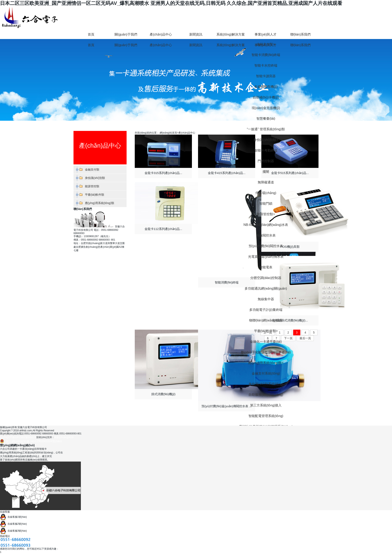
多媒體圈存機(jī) (266, 87)
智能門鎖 (266, 204)
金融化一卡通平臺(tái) (266, 342)
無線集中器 (266, 299)
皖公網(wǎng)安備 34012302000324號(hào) (34, 441)
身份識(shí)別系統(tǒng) (266, 384)
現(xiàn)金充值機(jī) (266, 108)
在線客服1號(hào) (13, 517)
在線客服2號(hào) (13, 524)
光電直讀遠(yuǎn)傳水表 (266, 257)
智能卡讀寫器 (266, 76)
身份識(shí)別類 (266, 140)
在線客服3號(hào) (13, 531)
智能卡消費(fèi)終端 (266, 55)
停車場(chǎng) (266, 193)
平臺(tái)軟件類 (266, 331)
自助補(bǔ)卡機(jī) (266, 97)
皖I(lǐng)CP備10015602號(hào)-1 (18, 437)
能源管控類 (266, 214)
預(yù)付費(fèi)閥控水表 (266, 246)
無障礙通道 (266, 182)
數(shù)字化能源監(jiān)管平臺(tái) (266, 352)
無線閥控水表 (266, 235)
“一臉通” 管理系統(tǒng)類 (266, 129)
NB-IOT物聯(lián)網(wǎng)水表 (266, 225)
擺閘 (266, 172)
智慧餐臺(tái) (266, 119)
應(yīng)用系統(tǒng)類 (266, 363)
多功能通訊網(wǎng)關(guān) (266, 288)
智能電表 (266, 267)
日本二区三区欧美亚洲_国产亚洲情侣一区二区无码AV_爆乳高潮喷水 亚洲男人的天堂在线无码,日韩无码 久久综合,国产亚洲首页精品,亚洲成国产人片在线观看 (171, 3)
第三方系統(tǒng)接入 (266, 405)
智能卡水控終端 (266, 65)
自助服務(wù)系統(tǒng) (266, 395)
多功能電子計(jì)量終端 (266, 310)
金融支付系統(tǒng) (266, 373)
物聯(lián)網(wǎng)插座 (266, 320)
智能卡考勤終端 (266, 150)
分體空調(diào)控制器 (266, 278)
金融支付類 (92, 170)
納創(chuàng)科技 (64, 437)
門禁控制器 (266, 161)
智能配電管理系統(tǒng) (266, 416)
